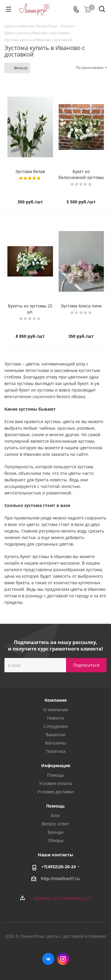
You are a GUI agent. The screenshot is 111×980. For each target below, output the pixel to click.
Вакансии (56, 735)
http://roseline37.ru (60, 878)
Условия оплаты (56, 783)
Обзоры (56, 840)
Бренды (56, 832)
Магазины (55, 743)
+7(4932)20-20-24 (59, 867)
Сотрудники (56, 726)
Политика (56, 751)
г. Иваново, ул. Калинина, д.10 (60, 898)
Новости (55, 718)
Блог (55, 815)
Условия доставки (55, 792)
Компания (56, 700)
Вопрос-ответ (55, 824)
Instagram (63, 959)
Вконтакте (48, 959)
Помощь (55, 775)
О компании (56, 710)
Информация (56, 765)
